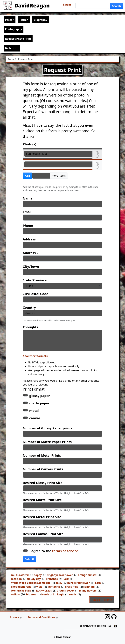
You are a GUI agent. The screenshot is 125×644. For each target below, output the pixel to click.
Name (28, 198)
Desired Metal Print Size (42, 517)
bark (98, 583)
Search (117, 6)
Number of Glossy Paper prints (48, 428)
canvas (35, 418)
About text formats (35, 356)
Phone (28, 226)
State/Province (35, 280)
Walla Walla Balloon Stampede (31, 583)
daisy (59, 583)
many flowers (88, 591)
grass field (72, 587)
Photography (13, 29)
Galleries (11, 48)
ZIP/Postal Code (36, 294)
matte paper (39, 403)
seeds (73, 594)
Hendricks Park (21, 591)
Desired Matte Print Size (42, 500)
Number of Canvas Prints (43, 469)
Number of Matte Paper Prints (47, 442)
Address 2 (31, 253)
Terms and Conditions (43, 617)
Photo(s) (30, 144)
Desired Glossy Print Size (43, 483)
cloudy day (34, 579)
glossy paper (40, 396)
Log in (67, 5)
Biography (41, 20)
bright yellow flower (60, 575)
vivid (39, 587)
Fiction (24, 20)
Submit (30, 559)
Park (66, 579)
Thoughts (30, 327)
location (17, 579)
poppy (38, 575)
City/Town (31, 267)
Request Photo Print (18, 39)
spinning (89, 587)
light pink (54, 587)
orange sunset (87, 575)
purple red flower (78, 583)
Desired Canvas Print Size (43, 534)
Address (29, 239)
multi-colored (20, 575)
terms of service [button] (65, 551)
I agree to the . (54, 551)
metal (34, 411)
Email (27, 212)
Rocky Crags (44, 591)
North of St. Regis (53, 594)
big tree (31, 594)
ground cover (65, 591)
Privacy (16, 617)
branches (52, 579)
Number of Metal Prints (42, 455)
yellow (15, 594)
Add (27, 176)
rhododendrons (21, 587)
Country (29, 307)
